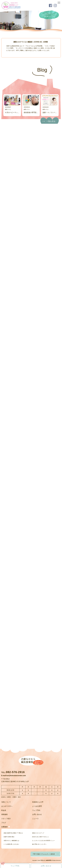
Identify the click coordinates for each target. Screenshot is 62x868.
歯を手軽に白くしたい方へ (39, 844)
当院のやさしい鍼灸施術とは (11, 841)
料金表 (4, 810)
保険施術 (4, 814)
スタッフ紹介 (6, 819)
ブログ (4, 823)
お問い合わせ (37, 814)
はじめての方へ (7, 806)
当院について (6, 802)
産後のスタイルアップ (38, 833)
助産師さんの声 (38, 802)
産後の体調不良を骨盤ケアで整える (13, 833)
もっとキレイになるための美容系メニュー (43, 841)
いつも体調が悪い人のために (11, 844)
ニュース (35, 819)
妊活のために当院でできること (40, 837)
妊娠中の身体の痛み (9, 837)
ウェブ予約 (36, 810)
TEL (13, 772)
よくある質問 (37, 806)
